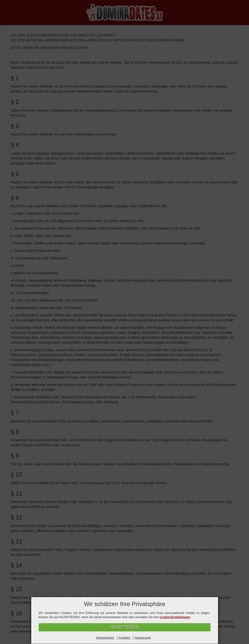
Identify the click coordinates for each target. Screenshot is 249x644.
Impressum (143, 638)
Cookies (125, 638)
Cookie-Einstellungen (175, 617)
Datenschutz (106, 638)
